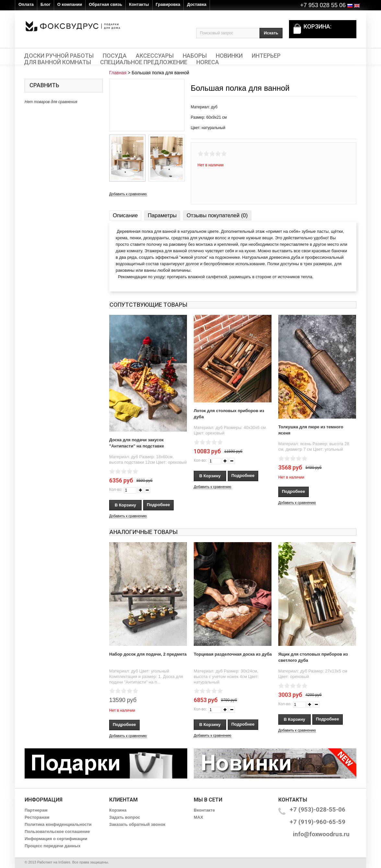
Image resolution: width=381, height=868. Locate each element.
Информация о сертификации (56, 839)
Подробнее (158, 505)
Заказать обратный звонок (137, 824)
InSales (64, 862)
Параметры (162, 215)
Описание (125, 215)
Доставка (197, 4)
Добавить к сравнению (128, 194)
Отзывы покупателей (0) (217, 215)
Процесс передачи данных (52, 846)
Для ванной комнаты (58, 62)
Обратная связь (105, 4)
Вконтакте (204, 810)
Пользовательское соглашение (57, 832)
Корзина (118, 810)
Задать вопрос (125, 817)
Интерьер (266, 56)
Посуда (115, 56)
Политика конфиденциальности (58, 824)
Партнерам (36, 810)
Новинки (229, 56)
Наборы (195, 56)
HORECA (208, 62)
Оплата (26, 4)
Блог (46, 4)
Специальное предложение (144, 62)
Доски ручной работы (59, 56)
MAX (198, 817)
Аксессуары (155, 56)
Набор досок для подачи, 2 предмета (148, 654)
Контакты (139, 4)
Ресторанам (37, 817)
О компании (70, 4)
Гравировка (168, 4)
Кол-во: (116, 490)
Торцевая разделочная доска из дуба (233, 654)
